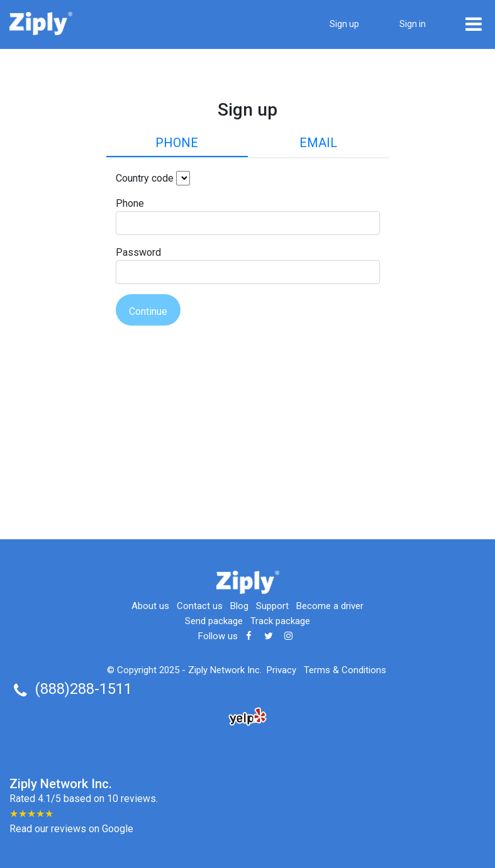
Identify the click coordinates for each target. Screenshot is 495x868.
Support (272, 606)
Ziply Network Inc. (225, 670)
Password (138, 252)
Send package (214, 621)
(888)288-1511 (83, 689)
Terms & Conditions (345, 670)
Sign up (344, 24)
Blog (239, 606)
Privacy (281, 670)
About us (150, 606)
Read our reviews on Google (71, 829)
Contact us (200, 606)
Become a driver (330, 606)
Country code (145, 178)
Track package (280, 621)
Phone (177, 143)
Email (318, 143)
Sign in (413, 24)
